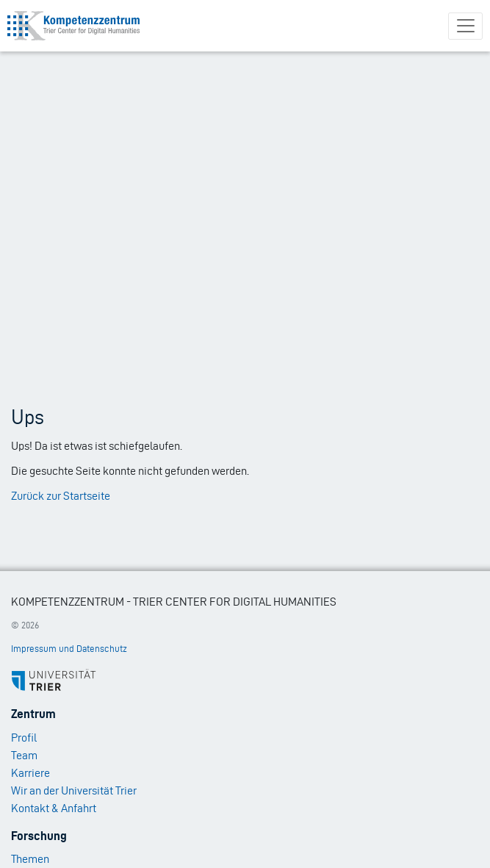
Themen (30, 859)
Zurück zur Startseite (61, 496)
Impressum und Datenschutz (69, 649)
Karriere (30, 773)
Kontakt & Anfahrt (54, 808)
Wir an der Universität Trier (74, 790)
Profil (24, 738)
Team (24, 755)
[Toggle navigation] (465, 26)
